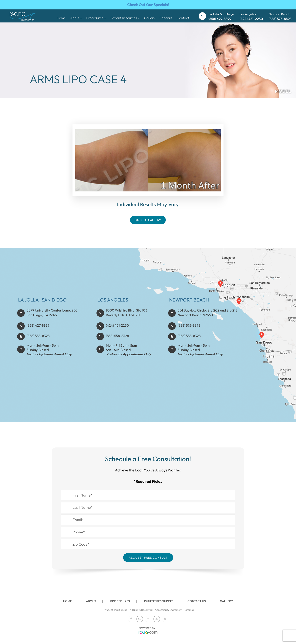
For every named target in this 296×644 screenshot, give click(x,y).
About (91, 601)
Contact (183, 18)
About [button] (76, 18)
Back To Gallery (148, 220)
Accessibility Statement (169, 610)
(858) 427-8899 (38, 343)
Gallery (150, 18)
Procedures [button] (96, 18)
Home (61, 18)
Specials (166, 18)
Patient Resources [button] (125, 18)
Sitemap (190, 610)
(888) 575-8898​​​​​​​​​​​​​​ (189, 343)
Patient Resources (159, 601)
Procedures (120, 601)
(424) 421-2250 (117, 343)
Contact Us (197, 601)
